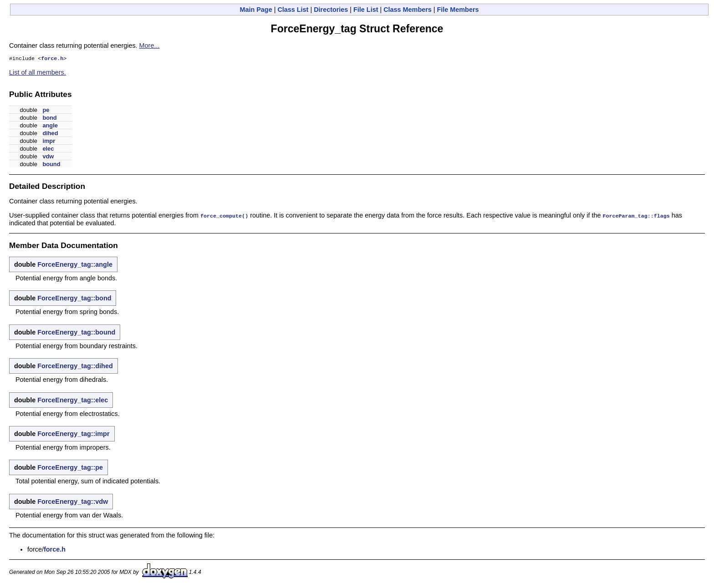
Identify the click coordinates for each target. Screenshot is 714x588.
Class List (293, 10)
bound (51, 165)
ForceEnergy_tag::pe (70, 468)
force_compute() (224, 216)
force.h (52, 59)
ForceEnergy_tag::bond (74, 299)
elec (48, 150)
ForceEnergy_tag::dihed (75, 366)
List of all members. (38, 73)
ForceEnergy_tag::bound (76, 333)
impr (49, 142)
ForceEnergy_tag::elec (73, 400)
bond (49, 119)
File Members (458, 10)
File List (366, 10)
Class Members (408, 10)
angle (50, 126)
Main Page (256, 10)
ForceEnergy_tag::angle (75, 265)
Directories (331, 10)
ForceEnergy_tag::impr (73, 434)
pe (46, 111)
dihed (50, 134)
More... (150, 46)
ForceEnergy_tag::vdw (73, 502)
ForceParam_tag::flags (636, 216)
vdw (48, 157)
